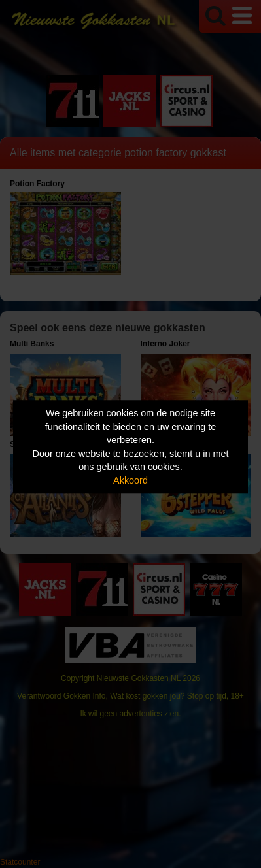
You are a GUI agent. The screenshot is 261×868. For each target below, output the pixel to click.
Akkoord (130, 480)
